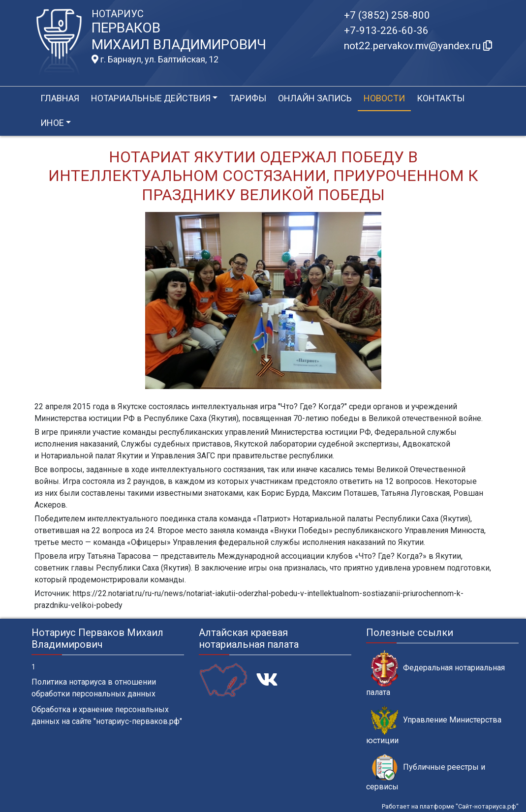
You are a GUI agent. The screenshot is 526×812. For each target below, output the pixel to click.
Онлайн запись (315, 98)
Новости (384, 98)
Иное (52, 123)
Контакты (441, 98)
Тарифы (248, 98)
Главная (60, 98)
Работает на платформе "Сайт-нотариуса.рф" (450, 806)
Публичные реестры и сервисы (426, 773)
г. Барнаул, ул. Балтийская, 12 (155, 60)
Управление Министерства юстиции (434, 725)
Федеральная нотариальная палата (435, 673)
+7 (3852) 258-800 (387, 15)
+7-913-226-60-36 (386, 30)
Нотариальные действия (151, 98)
